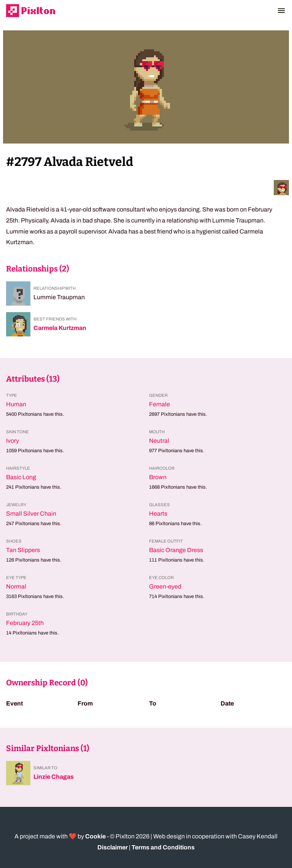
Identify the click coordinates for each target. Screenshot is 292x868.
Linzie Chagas (54, 777)
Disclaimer (113, 847)
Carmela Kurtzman (60, 328)
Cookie (95, 836)
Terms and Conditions (163, 847)
